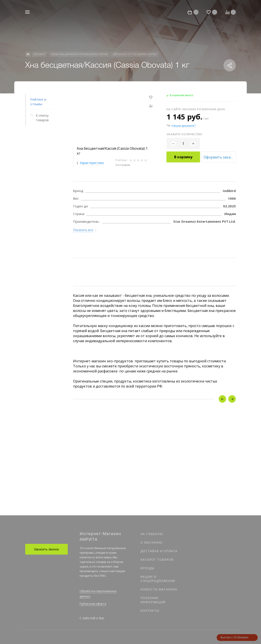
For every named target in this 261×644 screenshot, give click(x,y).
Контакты (150, 611)
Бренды (147, 568)
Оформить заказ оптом (220, 157)
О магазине (151, 542)
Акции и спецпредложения (158, 579)
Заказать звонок (46, 549)
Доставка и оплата (159, 551)
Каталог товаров (157, 559)
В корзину (183, 157)
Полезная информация (153, 600)
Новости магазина (159, 589)
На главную (152, 534)
